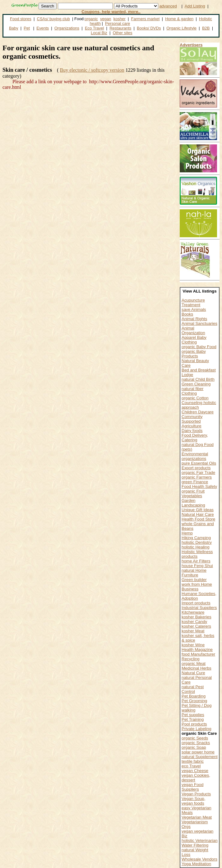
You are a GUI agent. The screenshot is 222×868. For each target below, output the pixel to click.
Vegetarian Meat (197, 817)
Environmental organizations (195, 456)
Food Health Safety (199, 486)
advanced (168, 6)
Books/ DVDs (149, 28)
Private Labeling (197, 729)
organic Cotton (195, 398)
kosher (120, 19)
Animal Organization (193, 330)
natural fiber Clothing (192, 391)
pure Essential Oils (199, 463)
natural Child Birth (198, 379)
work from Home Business (197, 587)
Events (43, 28)
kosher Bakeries (197, 617)
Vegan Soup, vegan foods (193, 801)
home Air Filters (196, 561)
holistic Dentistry (197, 542)
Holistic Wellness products (197, 554)
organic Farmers (197, 477)
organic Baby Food (199, 347)
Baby (14, 28)
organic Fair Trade (198, 473)
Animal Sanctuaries (199, 323)
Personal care (118, 23)
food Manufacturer (198, 654)
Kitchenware (193, 612)
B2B (206, 28)
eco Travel (191, 766)
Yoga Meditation (196, 864)
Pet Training (193, 719)
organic (91, 19)
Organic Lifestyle (181, 28)
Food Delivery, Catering (195, 438)
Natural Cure (193, 673)
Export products (196, 468)
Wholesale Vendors (199, 859)
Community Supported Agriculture (192, 421)
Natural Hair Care (198, 514)
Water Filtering (195, 845)
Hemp (187, 533)
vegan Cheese (195, 771)
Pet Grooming (194, 701)
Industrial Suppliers (199, 608)
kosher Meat (193, 631)
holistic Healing (196, 547)
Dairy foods (192, 431)
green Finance (195, 482)
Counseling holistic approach (199, 405)
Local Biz (99, 33)
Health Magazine (197, 650)
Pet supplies (193, 715)
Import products (196, 603)
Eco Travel (94, 28)
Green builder (194, 580)
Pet (27, 28)
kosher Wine (193, 645)
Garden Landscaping (193, 503)
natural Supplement (200, 757)
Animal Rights (194, 319)
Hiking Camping (196, 538)
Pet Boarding (194, 696)
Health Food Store (198, 519)
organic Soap (194, 747)
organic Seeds (195, 738)
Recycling (191, 659)
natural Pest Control (193, 689)
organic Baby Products (194, 354)
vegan (106, 19)
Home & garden (179, 19)
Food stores (21, 19)
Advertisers (191, 45)
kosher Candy (194, 622)
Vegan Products (196, 794)
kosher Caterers (196, 626)
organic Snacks (196, 743)
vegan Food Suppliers (192, 787)
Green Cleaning (196, 384)
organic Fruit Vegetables (193, 493)
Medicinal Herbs (197, 668)
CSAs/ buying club (53, 19)
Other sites (123, 33)
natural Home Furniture (194, 573)
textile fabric (193, 761)
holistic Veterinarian (200, 841)
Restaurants (120, 28)
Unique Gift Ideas (198, 510)
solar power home (198, 752)
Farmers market (146, 19)
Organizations (67, 28)
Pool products (194, 724)
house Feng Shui (197, 566)
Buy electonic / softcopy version (92, 70)
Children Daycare (198, 412)
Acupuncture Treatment (193, 302)
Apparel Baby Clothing (194, 340)
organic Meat (194, 663)
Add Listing (195, 6)
